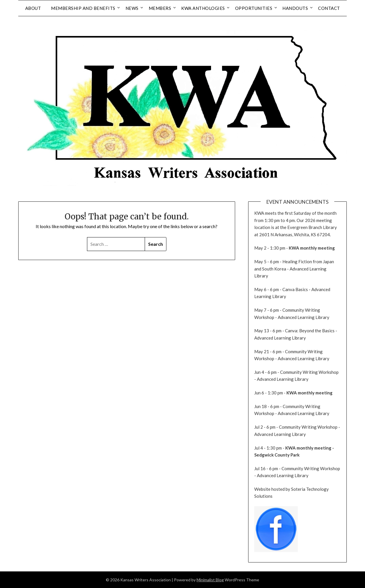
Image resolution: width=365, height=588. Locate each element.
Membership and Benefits (83, 8)
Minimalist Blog (210, 580)
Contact (329, 8)
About (33, 8)
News (132, 8)
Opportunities (254, 8)
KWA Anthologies (203, 8)
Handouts (295, 8)
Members (160, 8)
